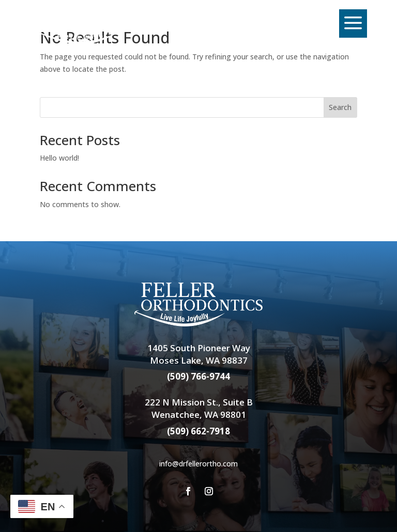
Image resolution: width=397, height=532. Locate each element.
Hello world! (59, 158)
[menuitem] (94, 24)
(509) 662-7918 (198, 431)
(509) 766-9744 (198, 376)
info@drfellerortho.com (198, 464)
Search (340, 107)
